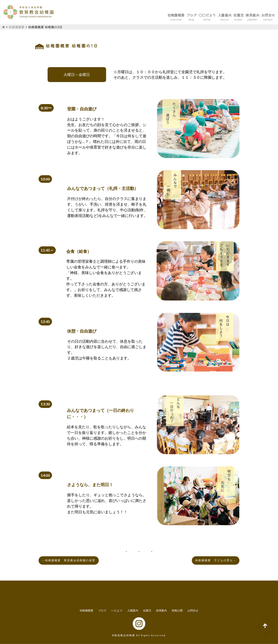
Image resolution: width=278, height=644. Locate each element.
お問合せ (264, 15)
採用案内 (241, 15)
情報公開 (177, 610)
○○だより (172, 15)
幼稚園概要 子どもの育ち (216, 560)
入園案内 (197, 15)
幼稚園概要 (125, 15)
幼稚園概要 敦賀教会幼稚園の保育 (69, 560)
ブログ (149, 15)
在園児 (219, 15)
